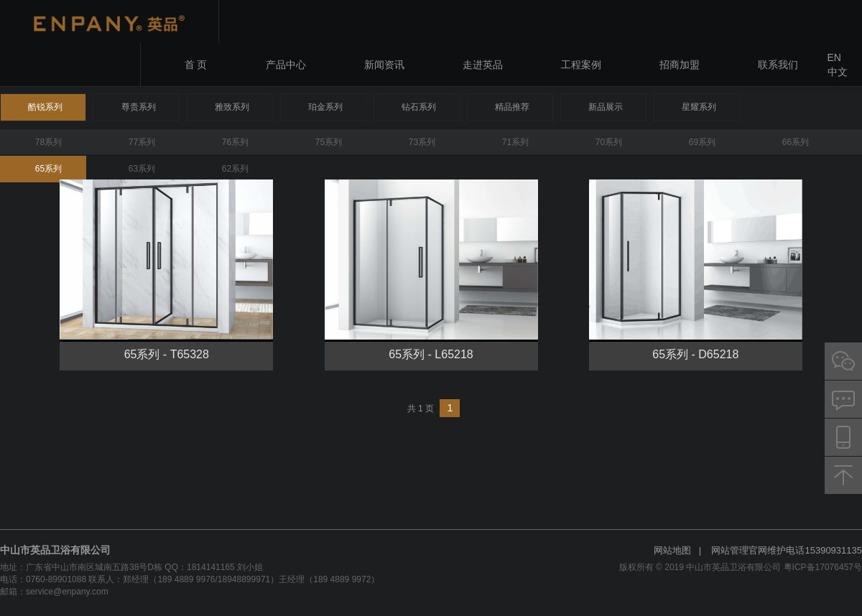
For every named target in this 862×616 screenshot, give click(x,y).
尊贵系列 (139, 107)
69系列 (702, 142)
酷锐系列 (45, 107)
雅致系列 (232, 107)
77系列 (142, 142)
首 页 (196, 65)
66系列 (796, 142)
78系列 (48, 142)
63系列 (142, 169)
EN (834, 57)
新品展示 (606, 107)
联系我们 (778, 65)
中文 (838, 72)
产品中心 (286, 65)
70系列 (609, 142)
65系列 (48, 169)
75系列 (329, 142)
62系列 (235, 169)
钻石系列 (419, 107)
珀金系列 (325, 107)
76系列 (235, 142)
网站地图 (672, 550)
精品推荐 (512, 107)
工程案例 (581, 65)
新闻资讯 (384, 65)
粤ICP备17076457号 (823, 567)
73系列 (422, 142)
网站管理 (730, 550)
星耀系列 (699, 107)
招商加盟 (680, 65)
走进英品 (483, 65)
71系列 (515, 142)
